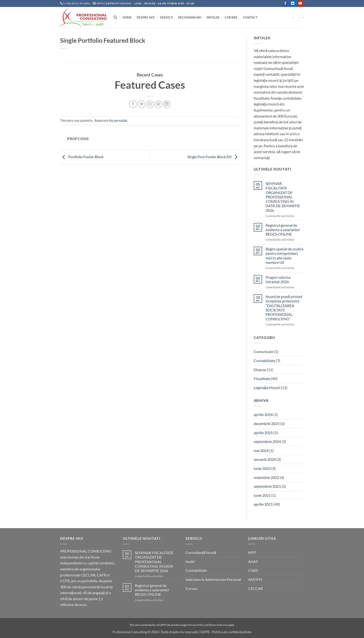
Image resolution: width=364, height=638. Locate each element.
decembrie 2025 (267, 424)
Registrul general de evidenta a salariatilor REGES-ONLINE (283, 230)
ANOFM (255, 579)
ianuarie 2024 (265, 459)
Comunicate (263, 352)
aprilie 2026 (263, 414)
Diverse (260, 370)
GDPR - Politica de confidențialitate (226, 632)
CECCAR (255, 588)
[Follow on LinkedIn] (293, 3)
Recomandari (190, 17)
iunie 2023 (262, 468)
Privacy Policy (196, 625)
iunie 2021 (262, 495)
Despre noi (146, 17)
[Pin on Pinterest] (158, 104)
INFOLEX (213, 17)
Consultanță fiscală (201, 552)
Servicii (166, 17)
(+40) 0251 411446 (77, 3)
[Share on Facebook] (133, 104)
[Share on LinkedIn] (167, 104)
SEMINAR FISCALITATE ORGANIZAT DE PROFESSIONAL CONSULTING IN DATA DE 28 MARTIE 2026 (283, 197)
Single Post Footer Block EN (213, 157)
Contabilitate (264, 361)
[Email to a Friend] (150, 104)
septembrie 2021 (267, 486)
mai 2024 (261, 450)
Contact (250, 17)
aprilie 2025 (263, 433)
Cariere (231, 17)
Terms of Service (218, 625)
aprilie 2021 (263, 504)
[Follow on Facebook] (285, 3)
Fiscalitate (262, 378)
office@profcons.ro (114, 3)
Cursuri (192, 588)
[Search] (115, 17)
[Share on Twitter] (141, 104)
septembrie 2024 (267, 441)
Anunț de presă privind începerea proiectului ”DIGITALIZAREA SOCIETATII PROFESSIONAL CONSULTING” (284, 308)
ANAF (253, 561)
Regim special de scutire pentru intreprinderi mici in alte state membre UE (284, 256)
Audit (190, 561)
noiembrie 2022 (266, 477)
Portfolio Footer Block (82, 157)
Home (127, 17)
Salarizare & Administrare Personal (213, 579)
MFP (252, 552)
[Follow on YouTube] (300, 3)
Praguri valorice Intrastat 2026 (278, 279)
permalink (121, 121)
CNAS (253, 570)
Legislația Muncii (267, 388)
